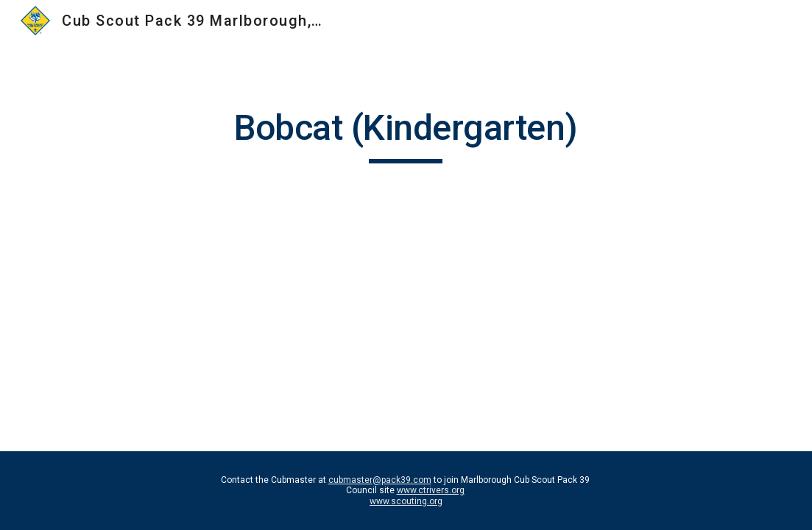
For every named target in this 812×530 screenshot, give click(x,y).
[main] (406, 135)
